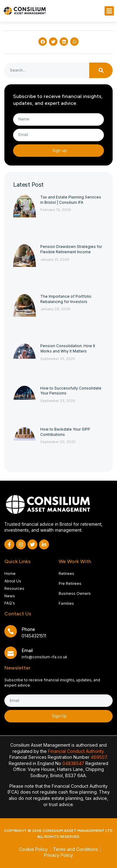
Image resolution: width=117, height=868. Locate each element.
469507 (99, 757)
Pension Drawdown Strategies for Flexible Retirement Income (71, 249)
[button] (109, 11)
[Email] (11, 653)
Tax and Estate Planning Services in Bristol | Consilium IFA (71, 200)
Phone (28, 629)
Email (27, 651)
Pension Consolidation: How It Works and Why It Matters (68, 348)
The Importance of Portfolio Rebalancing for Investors (66, 299)
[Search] (101, 70)
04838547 (73, 763)
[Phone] (11, 631)
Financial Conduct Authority (76, 751)
